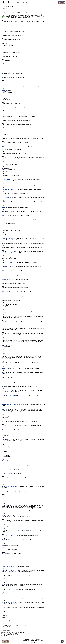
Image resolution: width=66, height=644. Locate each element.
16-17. (3, 216)
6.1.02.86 (7, 86)
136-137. (4, 540)
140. (3, 554)
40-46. (3, 326)
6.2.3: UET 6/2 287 (11, 158)
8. (2, 31)
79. (2, 396)
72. (2, 382)
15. (2, 78)
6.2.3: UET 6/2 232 (10, 590)
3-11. (3, 239)
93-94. (3, 434)
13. (2, 69)
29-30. (3, 292)
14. (2, 73)
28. (2, 288)
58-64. (3, 355)
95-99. (3, 439)
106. (3, 465)
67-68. (3, 368)
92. (2, 430)
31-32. (3, 296)
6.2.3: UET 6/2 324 (12, 486)
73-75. (3, 386)
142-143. (4, 562)
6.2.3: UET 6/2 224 (21, 530)
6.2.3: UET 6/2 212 (10, 239)
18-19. (3, 90)
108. (3, 474)
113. (3, 492)
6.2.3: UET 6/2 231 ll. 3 (10, 400)
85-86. (3, 416)
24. (2, 168)
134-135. (4, 536)
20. (2, 262)
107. (3, 469)
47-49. (3, 334)
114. (3, 496)
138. (3, 545)
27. (2, 283)
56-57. (3, 351)
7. (2, 27)
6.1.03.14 (7, 27)
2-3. (3, 180)
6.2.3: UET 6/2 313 (12, 602)
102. (3, 451)
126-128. (4, 515)
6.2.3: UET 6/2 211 (11, 252)
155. (3, 598)
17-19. (3, 257)
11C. (3, 52)
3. (2, 104)
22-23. (3, 163)
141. (3, 558)
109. (3, 478)
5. (2, 112)
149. (3, 580)
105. (3, 461)
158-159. (4, 608)
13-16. (3, 252)
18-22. (3, 220)
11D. (3, 57)
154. (3, 594)
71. (2, 378)
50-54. (3, 339)
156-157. (4, 602)
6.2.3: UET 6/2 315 (10, 180)
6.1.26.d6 (12, 86)
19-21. (3, 158)
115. (3, 500)
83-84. (3, 410)
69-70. (3, 372)
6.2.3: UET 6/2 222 (12, 536)
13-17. (3, 147)
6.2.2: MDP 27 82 (12, 530)
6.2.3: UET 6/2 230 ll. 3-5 (13, 570)
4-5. (3, 185)
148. (3, 576)
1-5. (3, 13)
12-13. (3, 207)
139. (3, 549)
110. (3, 482)
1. (2, 175)
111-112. (4, 486)
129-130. (4, 521)
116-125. (4, 505)
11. (2, 44)
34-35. (3, 304)
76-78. (3, 390)
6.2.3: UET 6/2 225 (11, 404)
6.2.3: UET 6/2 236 (9, 189)
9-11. (3, 202)
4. (2, 108)
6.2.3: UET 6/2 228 (11, 426)
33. (2, 300)
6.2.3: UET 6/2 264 (11, 390)
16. (2, 82)
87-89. (3, 421)
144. (3, 566)
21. (2, 267)
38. (2, 316)
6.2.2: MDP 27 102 (10, 474)
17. (2, 86)
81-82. (3, 404)
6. (2, 22)
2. (2, 234)
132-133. (4, 530)
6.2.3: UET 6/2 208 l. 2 (10, 267)
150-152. (4, 584)
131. (3, 526)
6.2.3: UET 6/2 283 (11, 163)
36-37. (3, 311)
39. (2, 322)
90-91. (3, 426)
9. (2, 35)
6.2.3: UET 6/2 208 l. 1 (10, 262)
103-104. (4, 456)
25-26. (3, 279)
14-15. (3, 211)
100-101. (4, 446)
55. (2, 346)
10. (2, 40)
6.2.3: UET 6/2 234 (9, 198)
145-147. (4, 570)
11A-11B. (4, 48)
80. (2, 400)
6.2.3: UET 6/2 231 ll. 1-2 (11, 396)
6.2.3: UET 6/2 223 (10, 482)
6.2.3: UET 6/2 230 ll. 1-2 (11, 566)
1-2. (3, 98)
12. (2, 65)
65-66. (3, 363)
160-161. (4, 613)
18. (2, 153)
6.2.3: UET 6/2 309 (10, 500)
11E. (3, 61)
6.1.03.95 (8, 465)
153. (3, 590)
